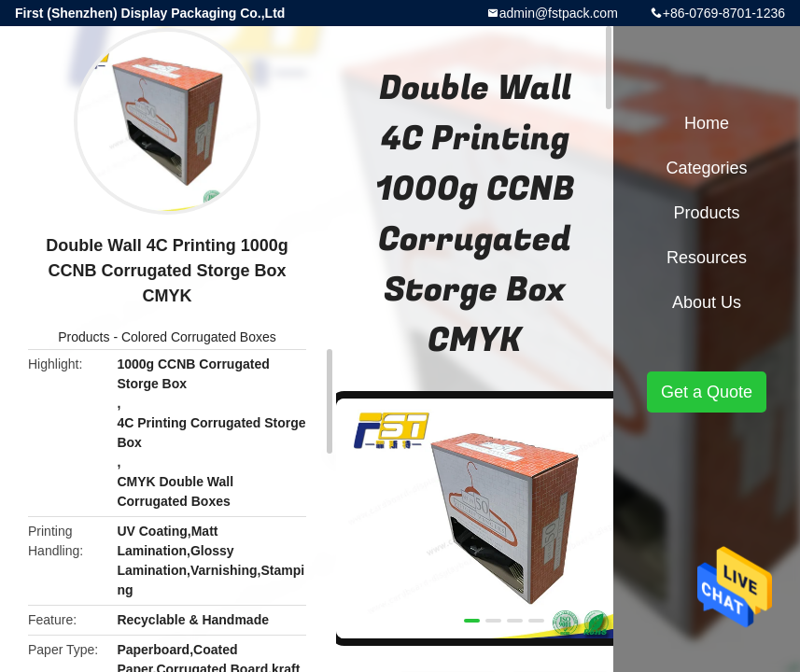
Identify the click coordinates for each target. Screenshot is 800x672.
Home (707, 123)
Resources (707, 258)
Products (84, 337)
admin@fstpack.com (559, 13)
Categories (706, 168)
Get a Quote (707, 392)
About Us (707, 302)
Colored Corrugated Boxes (199, 337)
